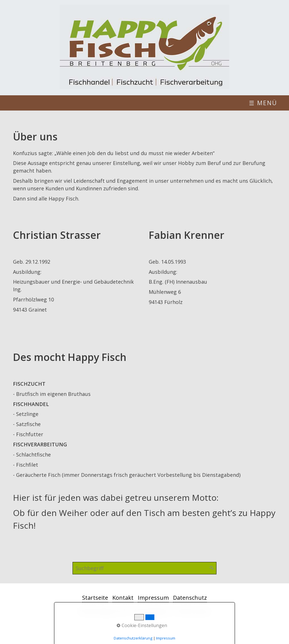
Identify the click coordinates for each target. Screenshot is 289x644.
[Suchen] (212, 568)
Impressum (153, 598)
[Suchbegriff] (144, 568)
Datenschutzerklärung (133, 638)
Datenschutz (190, 598)
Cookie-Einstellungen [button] (142, 625)
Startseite (95, 598)
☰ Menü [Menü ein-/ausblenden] (263, 103)
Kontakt (123, 598)
